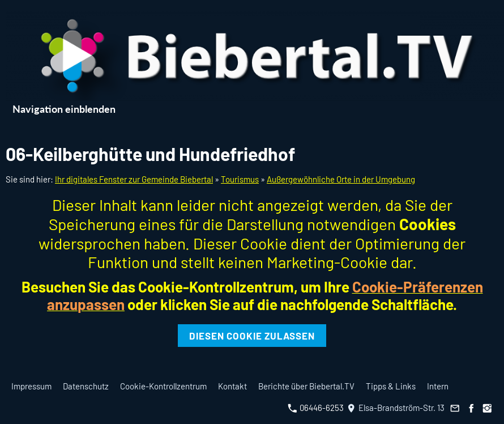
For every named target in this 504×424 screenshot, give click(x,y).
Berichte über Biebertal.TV (306, 386)
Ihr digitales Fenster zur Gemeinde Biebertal (134, 179)
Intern (438, 386)
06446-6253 (316, 408)
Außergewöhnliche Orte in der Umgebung (341, 179)
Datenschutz (86, 386)
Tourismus (240, 179)
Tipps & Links (391, 386)
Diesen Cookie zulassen (252, 336)
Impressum (31, 386)
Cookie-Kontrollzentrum (163, 386)
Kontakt (232, 386)
